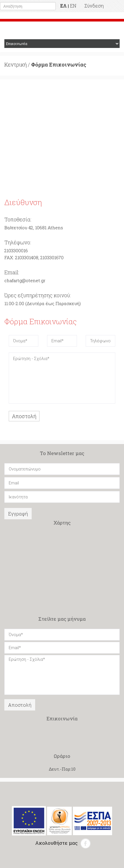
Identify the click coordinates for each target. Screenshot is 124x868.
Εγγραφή (18, 514)
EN (73, 6)
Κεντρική (16, 65)
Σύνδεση (94, 6)
